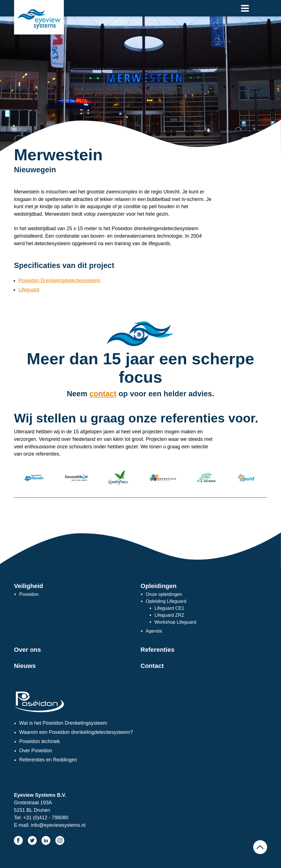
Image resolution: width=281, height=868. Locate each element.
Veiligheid (29, 586)
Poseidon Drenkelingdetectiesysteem (59, 281)
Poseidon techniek (40, 741)
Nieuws (25, 666)
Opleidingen (158, 586)
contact (103, 394)
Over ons (27, 650)
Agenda (154, 631)
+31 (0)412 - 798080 (46, 818)
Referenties (157, 650)
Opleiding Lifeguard (166, 601)
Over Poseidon (36, 751)
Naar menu (245, 8)
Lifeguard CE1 (169, 608)
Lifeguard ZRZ (169, 615)
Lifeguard (29, 290)
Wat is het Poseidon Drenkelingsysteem (63, 723)
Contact (152, 666)
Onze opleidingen (164, 594)
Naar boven (260, 847)
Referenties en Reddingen (48, 760)
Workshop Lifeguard (175, 622)
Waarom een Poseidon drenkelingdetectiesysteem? (76, 732)
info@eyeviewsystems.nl (58, 825)
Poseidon (29, 594)
